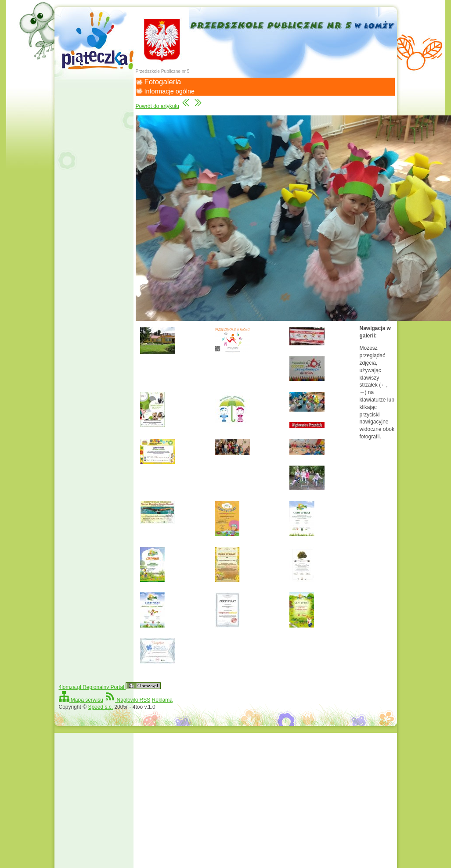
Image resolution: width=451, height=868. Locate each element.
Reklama (162, 700)
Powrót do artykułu (157, 106)
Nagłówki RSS (127, 700)
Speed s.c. (100, 707)
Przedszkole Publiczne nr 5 (163, 71)
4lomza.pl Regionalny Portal (110, 687)
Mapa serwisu (81, 700)
